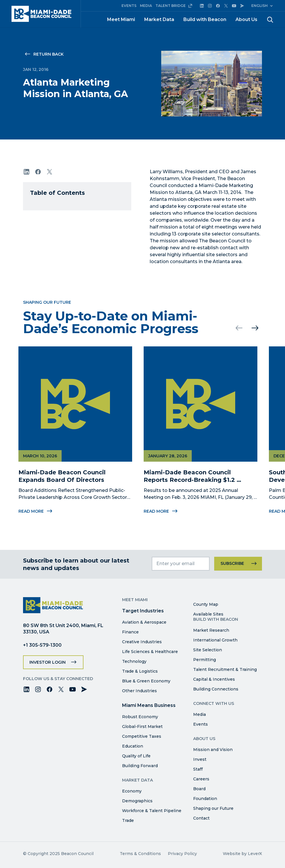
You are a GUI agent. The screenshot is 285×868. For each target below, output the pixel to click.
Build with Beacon (205, 19)
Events (201, 724)
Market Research (211, 630)
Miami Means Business (149, 705)
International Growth (215, 640)
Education (133, 746)
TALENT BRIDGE (174, 6)
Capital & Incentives (214, 679)
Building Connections (216, 689)
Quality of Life (136, 756)
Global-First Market (142, 727)
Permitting (205, 660)
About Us (246, 19)
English (260, 6)
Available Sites (208, 614)
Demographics (137, 801)
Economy (132, 791)
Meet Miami (121, 19)
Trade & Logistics (140, 671)
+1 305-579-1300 (42, 645)
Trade (128, 820)
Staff (198, 769)
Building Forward (140, 766)
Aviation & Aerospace (144, 622)
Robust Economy (140, 717)
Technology (134, 661)
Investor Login (48, 662)
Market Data (159, 19)
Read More (36, 514)
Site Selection (208, 650)
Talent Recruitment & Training (225, 669)
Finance (130, 632)
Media (200, 714)
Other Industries (139, 691)
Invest (200, 759)
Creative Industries (142, 642)
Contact (201, 818)
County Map (206, 604)
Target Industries (143, 611)
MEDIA (146, 6)
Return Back (49, 54)
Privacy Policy (182, 854)
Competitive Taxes (142, 736)
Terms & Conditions (140, 854)
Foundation (205, 799)
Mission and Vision (213, 750)
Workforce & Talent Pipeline (152, 811)
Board (199, 789)
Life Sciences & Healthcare (150, 652)
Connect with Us (214, 703)
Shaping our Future (213, 808)
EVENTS (129, 6)
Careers (201, 779)
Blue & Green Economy (146, 681)
